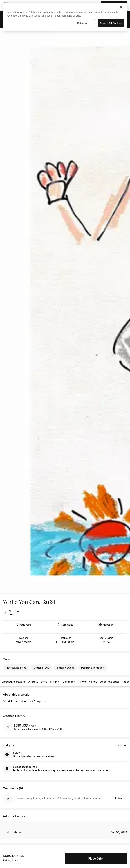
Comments (69, 682)
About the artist (110, 682)
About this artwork (14, 682)
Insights (55, 682)
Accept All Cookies (111, 23)
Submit (119, 798)
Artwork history (88, 682)
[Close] (121, 7)
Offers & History (38, 682)
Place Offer (96, 858)
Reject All (83, 23)
